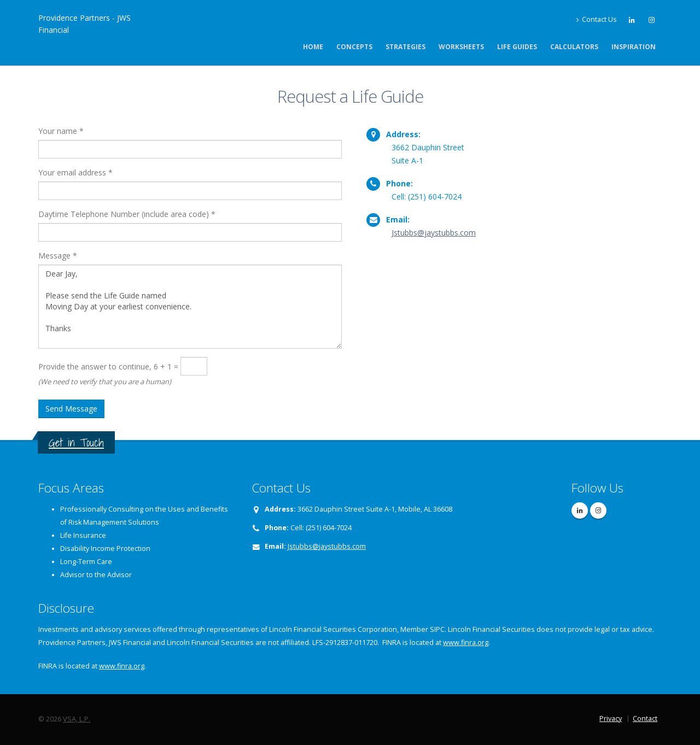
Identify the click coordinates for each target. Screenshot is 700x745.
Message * (58, 256)
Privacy (611, 718)
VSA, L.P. (77, 719)
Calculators (574, 47)
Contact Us (596, 19)
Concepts (354, 47)
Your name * (61, 131)
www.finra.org (466, 643)
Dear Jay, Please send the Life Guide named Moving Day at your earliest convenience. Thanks (190, 307)
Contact (645, 718)
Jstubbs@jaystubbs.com (434, 233)
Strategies (406, 47)
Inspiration (634, 47)
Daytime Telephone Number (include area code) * (127, 214)
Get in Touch (76, 442)
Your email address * (75, 172)
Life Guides (517, 47)
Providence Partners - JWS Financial (84, 24)
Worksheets (461, 47)
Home (313, 47)
